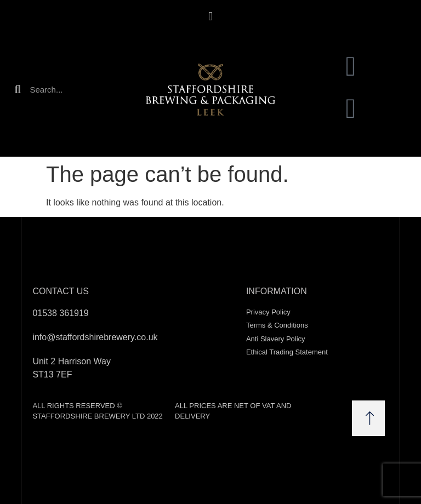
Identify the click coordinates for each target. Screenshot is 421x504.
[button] (210, 16)
